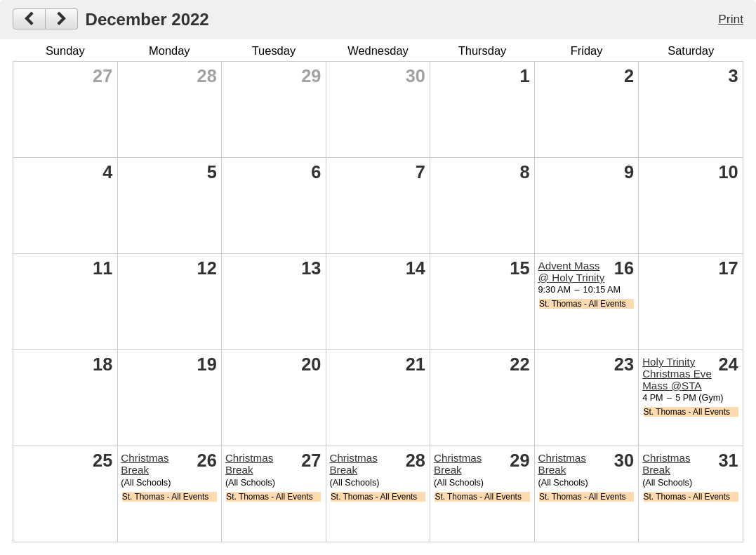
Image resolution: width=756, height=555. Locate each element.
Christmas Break (145, 464)
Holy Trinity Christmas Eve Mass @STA (677, 374)
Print (731, 19)
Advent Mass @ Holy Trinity (572, 272)
